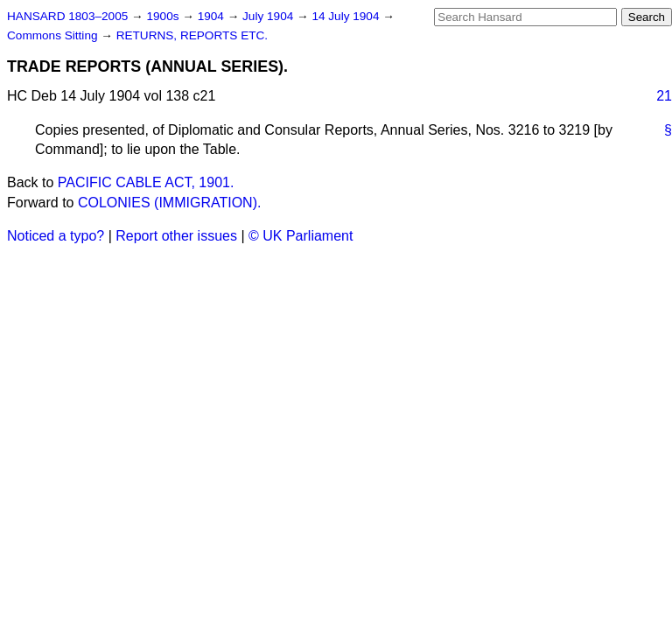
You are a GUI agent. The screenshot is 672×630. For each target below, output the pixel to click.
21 (664, 96)
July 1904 (269, 16)
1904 (213, 16)
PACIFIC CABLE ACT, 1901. (146, 182)
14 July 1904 (347, 16)
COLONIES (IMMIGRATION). (169, 203)
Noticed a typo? (56, 236)
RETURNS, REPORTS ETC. (192, 35)
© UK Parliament (301, 236)
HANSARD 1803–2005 (67, 16)
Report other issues (176, 236)
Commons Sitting (54, 35)
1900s (164, 16)
